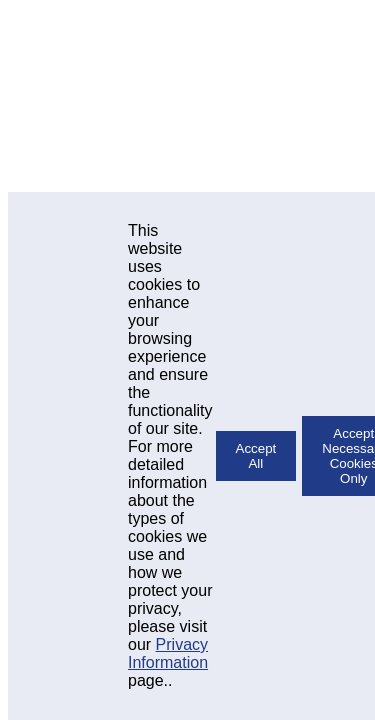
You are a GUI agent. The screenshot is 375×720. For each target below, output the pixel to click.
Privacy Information (168, 653)
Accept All (256, 456)
